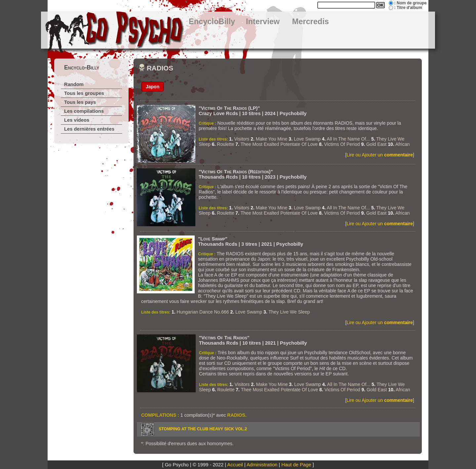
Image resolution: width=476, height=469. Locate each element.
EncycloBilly (212, 21)
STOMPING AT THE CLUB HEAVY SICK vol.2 (203, 429)
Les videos (77, 120)
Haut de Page (296, 465)
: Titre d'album (408, 8)
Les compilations (84, 111)
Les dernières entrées (89, 129)
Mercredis (311, 21)
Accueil (235, 465)
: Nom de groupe (410, 3)
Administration (262, 465)
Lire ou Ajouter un (380, 155)
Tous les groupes (84, 93)
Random (74, 84)
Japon (153, 87)
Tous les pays (80, 102)
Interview (263, 21)
